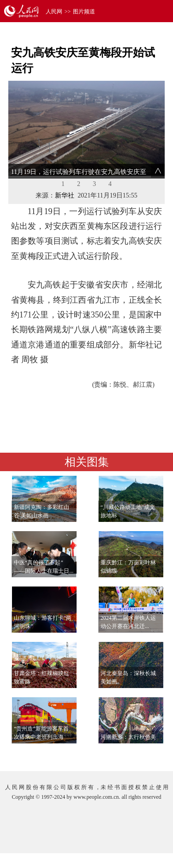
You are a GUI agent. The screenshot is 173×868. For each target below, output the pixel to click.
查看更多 (139, 755)
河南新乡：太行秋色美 (128, 737)
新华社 (65, 195)
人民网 (54, 12)
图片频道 (84, 12)
